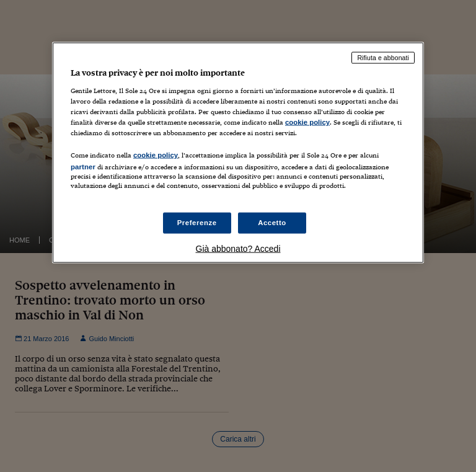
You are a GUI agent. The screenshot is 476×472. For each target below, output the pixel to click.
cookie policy (307, 122)
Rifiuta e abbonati (383, 58)
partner (83, 167)
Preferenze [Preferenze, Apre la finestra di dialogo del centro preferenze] (197, 223)
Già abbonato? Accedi (238, 249)
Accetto (272, 223)
